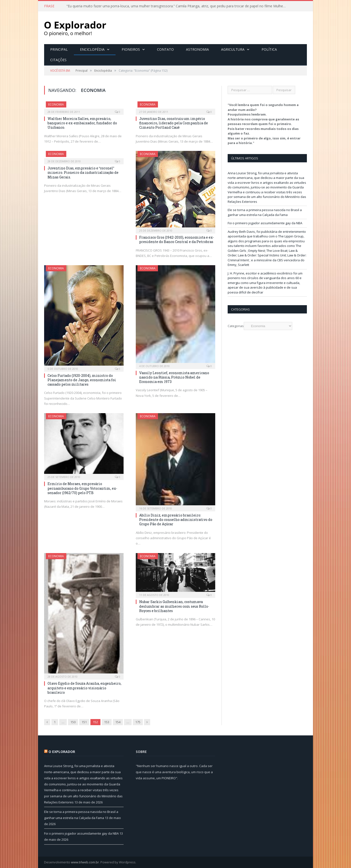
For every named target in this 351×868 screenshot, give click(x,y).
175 (138, 722)
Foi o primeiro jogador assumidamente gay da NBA (265, 223)
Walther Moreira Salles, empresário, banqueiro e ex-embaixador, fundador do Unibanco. (82, 123)
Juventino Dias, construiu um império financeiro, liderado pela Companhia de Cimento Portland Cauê (174, 123)
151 (84, 722)
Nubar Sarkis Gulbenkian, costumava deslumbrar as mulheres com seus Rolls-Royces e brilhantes (174, 606)
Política (269, 49)
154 (118, 722)
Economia (56, 104)
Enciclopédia (92, 49)
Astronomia (197, 49)
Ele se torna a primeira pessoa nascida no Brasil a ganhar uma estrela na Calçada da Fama (265, 212)
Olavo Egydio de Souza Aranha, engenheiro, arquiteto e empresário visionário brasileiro (84, 688)
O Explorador (62, 752)
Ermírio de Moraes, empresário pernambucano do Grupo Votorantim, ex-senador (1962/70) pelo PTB (82, 488)
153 (107, 722)
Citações (58, 60)
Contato (165, 49)
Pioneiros (131, 49)
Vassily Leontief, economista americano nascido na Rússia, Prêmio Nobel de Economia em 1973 (174, 377)
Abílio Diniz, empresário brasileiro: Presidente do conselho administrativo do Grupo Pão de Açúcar (176, 520)
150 (73, 722)
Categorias (236, 326)
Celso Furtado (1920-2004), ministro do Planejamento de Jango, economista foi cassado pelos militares (82, 380)
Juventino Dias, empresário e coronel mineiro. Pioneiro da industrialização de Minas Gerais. (83, 172)
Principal (59, 49)
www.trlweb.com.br (85, 862)
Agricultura (233, 49)
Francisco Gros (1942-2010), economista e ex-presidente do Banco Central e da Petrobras (177, 239)
